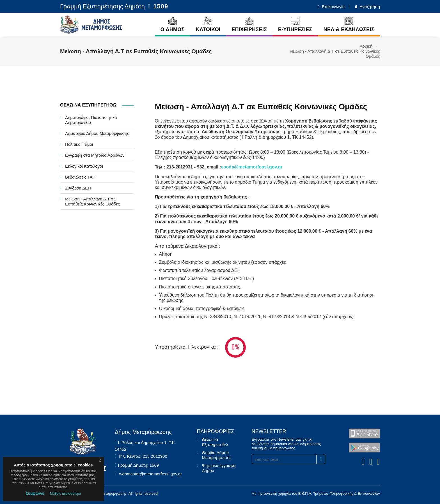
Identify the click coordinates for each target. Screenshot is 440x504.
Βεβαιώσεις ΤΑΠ (80, 177)
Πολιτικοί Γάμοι (79, 144)
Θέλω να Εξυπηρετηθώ (215, 442)
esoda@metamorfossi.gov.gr (252, 167)
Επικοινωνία (333, 7)
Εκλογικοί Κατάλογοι (84, 166)
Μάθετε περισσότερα (66, 494)
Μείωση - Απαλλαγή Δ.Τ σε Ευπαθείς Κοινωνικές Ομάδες (92, 201)
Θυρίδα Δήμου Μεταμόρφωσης (217, 455)
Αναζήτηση (369, 7)
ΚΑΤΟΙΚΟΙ (208, 25)
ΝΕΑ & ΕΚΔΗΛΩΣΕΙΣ (349, 25)
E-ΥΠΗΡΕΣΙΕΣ (295, 25)
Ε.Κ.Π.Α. (305, 493)
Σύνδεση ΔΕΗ (78, 188)
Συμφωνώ (35, 493)
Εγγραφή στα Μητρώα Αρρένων (95, 155)
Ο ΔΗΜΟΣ (173, 25)
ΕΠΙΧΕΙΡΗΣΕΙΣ (249, 25)
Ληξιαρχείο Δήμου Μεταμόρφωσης (97, 133)
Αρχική (366, 46)
